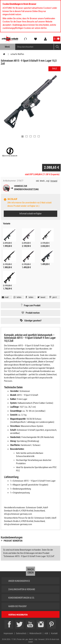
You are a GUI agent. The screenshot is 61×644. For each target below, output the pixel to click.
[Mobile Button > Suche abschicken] (57, 47)
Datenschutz (21, 633)
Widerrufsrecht (35, 633)
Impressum (8, 633)
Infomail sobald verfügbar (30, 214)
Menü (7, 47)
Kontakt (54, 633)
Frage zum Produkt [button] (32, 306)
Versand (54, 181)
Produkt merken (33, 313)
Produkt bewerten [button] (13, 541)
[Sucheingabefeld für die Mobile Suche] (35, 47)
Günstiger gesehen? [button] (33, 321)
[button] (53, 297)
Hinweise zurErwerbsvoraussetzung (26, 188)
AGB (46, 633)
